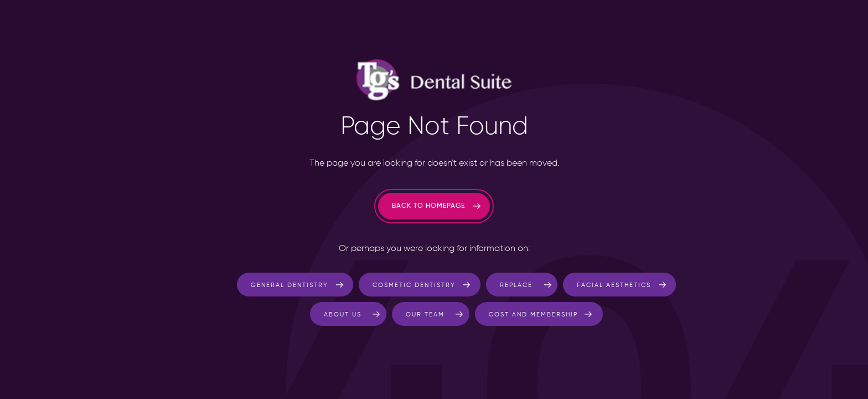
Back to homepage (428, 206)
